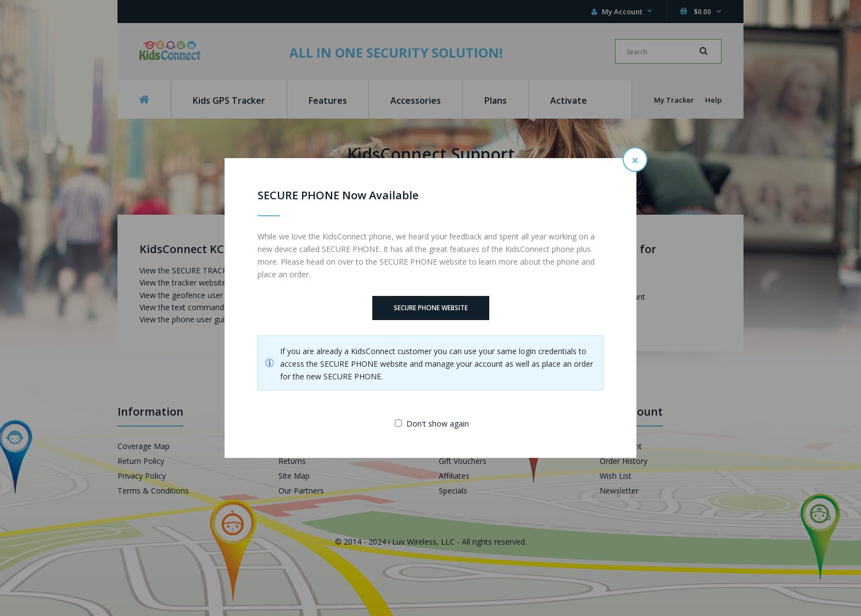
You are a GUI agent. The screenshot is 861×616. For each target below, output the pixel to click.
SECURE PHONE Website (431, 308)
